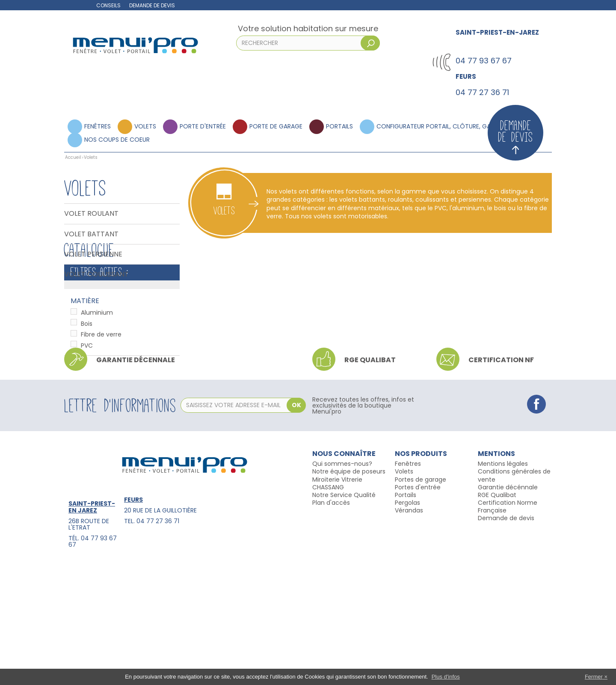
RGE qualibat (370, 480)
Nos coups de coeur (117, 140)
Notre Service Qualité (344, 615)
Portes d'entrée (418, 607)
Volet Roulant (91, 214)
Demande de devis (152, 5)
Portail (404, 615)
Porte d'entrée (203, 126)
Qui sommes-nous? (342, 584)
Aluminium (97, 374)
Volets (145, 126)
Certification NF (501, 480)
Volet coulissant (96, 274)
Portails (339, 126)
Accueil (73, 157)
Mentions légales (503, 584)
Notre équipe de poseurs (349, 592)
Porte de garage (276, 126)
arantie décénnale (510, 607)
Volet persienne (93, 254)
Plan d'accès (331, 622)
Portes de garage (421, 599)
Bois (87, 385)
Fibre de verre (101, 396)
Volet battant (91, 234)
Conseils (108, 5)
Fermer (594, 677)
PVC (87, 407)
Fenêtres (98, 126)
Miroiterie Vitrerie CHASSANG (337, 603)
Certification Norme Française (508, 626)
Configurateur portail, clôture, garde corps (450, 126)
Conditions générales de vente (514, 596)
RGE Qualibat (497, 615)
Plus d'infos (446, 677)
